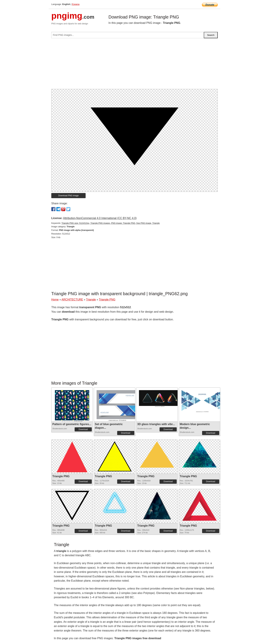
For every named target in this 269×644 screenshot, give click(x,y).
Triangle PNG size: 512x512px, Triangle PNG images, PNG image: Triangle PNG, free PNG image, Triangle (110, 223)
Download (83, 429)
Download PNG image (69, 196)
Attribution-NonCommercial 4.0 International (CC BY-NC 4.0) (100, 218)
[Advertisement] (134, 65)
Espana (76, 4)
